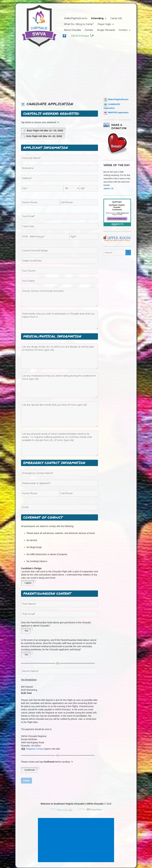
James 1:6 (108, 188)
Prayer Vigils (104, 24)
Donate (89, 30)
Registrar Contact (32, 749)
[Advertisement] (76, 71)
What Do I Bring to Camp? (79, 24)
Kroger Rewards (106, 30)
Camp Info (116, 18)
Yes (26, 631)
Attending (97, 18)
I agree (28, 583)
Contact (123, 30)
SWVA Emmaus (82, 36)
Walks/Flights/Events (76, 18)
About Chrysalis (72, 30)
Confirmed (30, 770)
